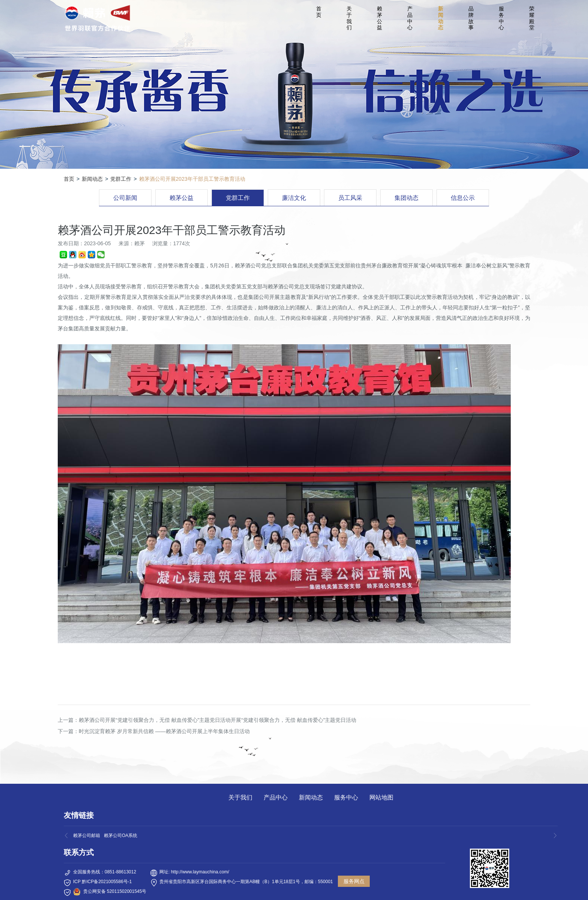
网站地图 (381, 797)
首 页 (320, 12)
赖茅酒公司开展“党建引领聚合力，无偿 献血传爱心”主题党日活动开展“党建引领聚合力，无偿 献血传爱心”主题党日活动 (217, 720)
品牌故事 (471, 18)
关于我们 (349, 18)
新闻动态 (441, 18)
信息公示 (463, 198)
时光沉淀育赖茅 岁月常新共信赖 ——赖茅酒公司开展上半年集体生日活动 (164, 731)
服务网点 (354, 881)
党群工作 (121, 179)
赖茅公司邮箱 (87, 835)
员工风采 (350, 198)
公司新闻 (125, 198)
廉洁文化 (294, 198)
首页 (69, 179)
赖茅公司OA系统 (121, 835)
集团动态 (406, 198)
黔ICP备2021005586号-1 (107, 882)
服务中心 (501, 18)
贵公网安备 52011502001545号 (115, 891)
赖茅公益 (379, 18)
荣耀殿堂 (532, 18)
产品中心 (410, 18)
